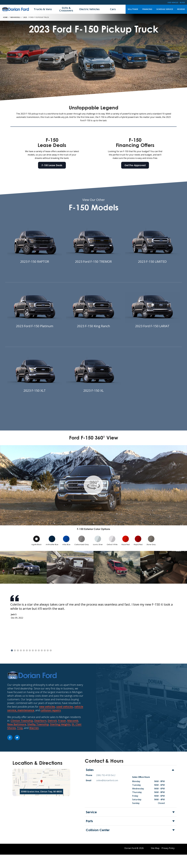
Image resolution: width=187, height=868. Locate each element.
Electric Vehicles (89, 9)
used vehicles (65, 707)
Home (5, 17)
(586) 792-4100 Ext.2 (106, 775)
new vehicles (47, 707)
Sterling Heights (60, 724)
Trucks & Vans (43, 9)
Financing (147, 9)
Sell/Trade (133, 9)
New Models (15, 17)
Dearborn (40, 721)
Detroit (52, 721)
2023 (25, 17)
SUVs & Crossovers (66, 9)
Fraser (62, 721)
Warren (34, 728)
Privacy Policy (168, 848)
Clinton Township (22, 721)
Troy (20, 728)
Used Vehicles (173, 3)
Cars (113, 9)
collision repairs (51, 710)
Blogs (182, 3)
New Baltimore (17, 724)
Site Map (155, 848)
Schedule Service (165, 9)
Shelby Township (38, 724)
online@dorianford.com (107, 780)
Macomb (73, 721)
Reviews (181, 9)
